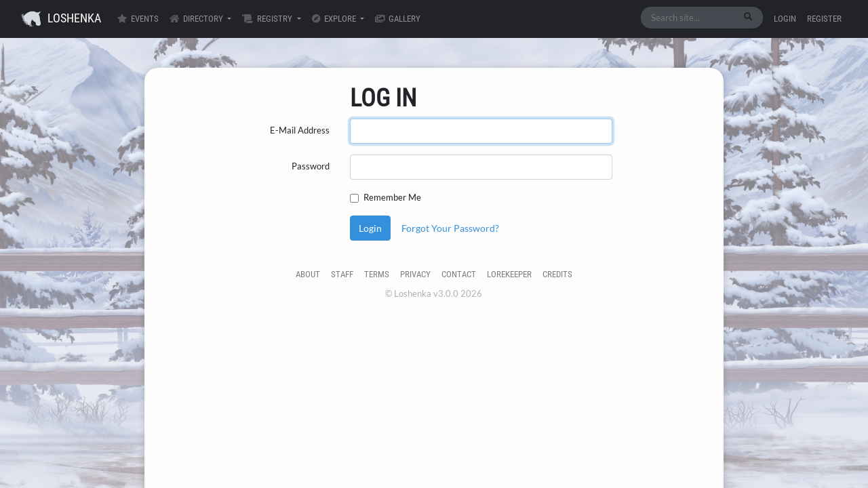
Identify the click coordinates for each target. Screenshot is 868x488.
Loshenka (61, 19)
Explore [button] (335, 19)
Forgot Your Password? (450, 228)
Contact (459, 274)
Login (785, 19)
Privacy (415, 274)
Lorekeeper (509, 274)
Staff (342, 274)
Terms (377, 274)
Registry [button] (268, 19)
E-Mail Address (300, 130)
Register (824, 19)
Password (311, 166)
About (308, 274)
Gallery (398, 19)
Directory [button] (197, 19)
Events (138, 19)
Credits (557, 274)
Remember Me (392, 197)
